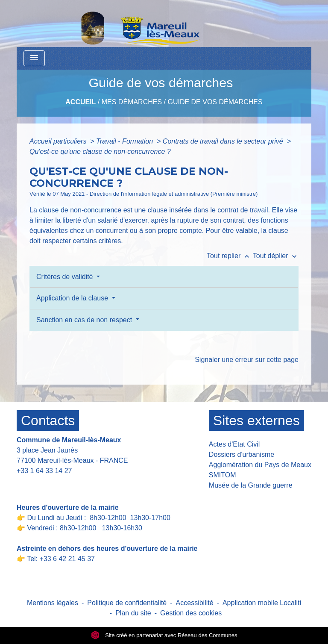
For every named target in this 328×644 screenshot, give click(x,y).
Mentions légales (53, 603)
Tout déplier (276, 256)
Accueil (81, 102)
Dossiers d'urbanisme (242, 454)
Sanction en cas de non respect (85, 320)
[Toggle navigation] (34, 58)
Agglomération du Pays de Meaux (260, 465)
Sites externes (256, 421)
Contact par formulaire (56, 484)
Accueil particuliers (59, 141)
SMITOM (223, 475)
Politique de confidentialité (127, 603)
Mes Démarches (132, 102)
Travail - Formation (126, 141)
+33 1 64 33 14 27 (44, 471)
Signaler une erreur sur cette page (247, 360)
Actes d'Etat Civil (234, 444)
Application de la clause (73, 298)
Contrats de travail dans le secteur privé (224, 141)
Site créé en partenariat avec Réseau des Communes (164, 635)
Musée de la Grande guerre (251, 485)
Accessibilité (195, 603)
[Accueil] (118, 24)
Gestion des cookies (191, 613)
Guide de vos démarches (215, 102)
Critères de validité (66, 277)
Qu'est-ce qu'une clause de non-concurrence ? (100, 151)
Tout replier (230, 256)
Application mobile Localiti (262, 603)
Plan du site (133, 613)
